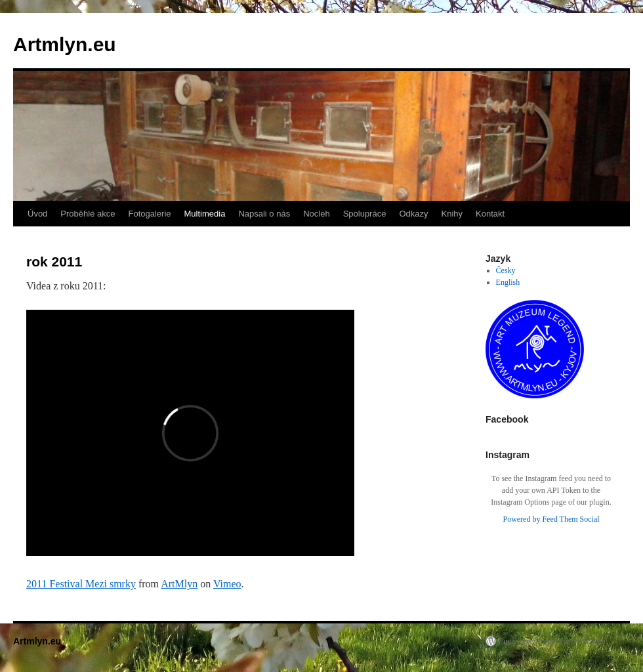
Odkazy (413, 214)
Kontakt (490, 214)
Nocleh (316, 214)
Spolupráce (365, 214)
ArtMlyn (179, 584)
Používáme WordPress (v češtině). (552, 641)
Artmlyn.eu (65, 44)
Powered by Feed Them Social (551, 519)
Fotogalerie (149, 214)
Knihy (452, 214)
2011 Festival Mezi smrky (81, 584)
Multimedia (205, 214)
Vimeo (227, 584)
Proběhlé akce (88, 214)
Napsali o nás (264, 214)
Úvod (37, 214)
